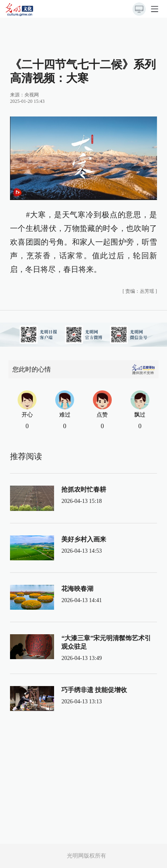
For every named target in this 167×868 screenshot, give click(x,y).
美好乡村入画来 (84, 539)
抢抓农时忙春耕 (84, 489)
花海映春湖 (77, 589)
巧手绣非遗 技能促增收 (94, 690)
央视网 (32, 95)
